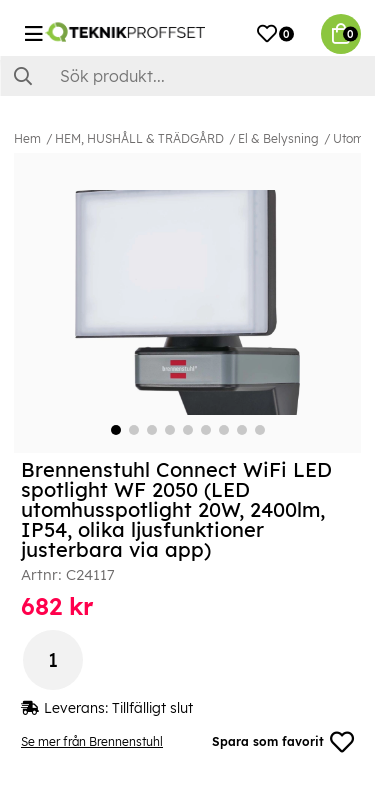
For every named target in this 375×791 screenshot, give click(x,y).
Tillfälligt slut (152, 708)
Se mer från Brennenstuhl (92, 741)
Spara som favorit (283, 742)
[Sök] (187, 76)
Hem (27, 138)
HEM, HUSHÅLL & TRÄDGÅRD (139, 138)
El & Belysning (278, 138)
